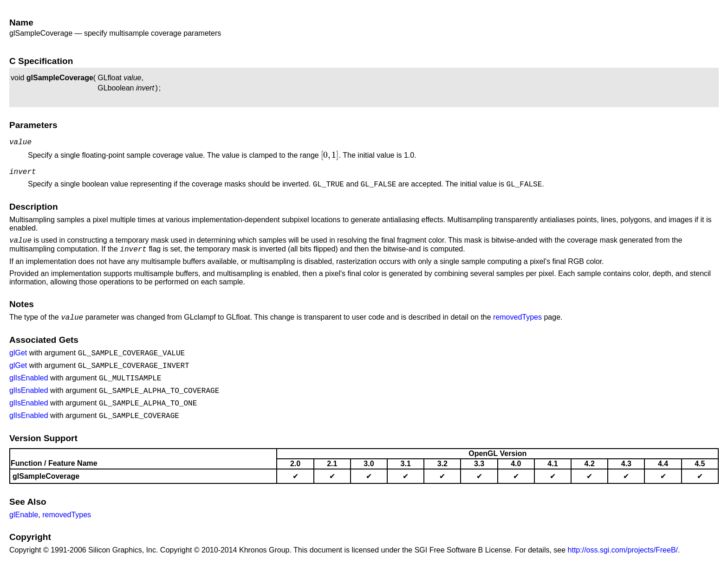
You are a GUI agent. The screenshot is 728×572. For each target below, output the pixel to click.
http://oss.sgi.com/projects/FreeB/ (623, 558)
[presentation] (330, 158)
